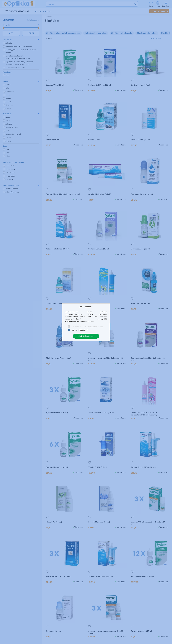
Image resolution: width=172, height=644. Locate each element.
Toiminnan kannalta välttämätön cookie (87, 327)
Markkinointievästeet (79, 330)
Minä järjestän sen (86, 336)
